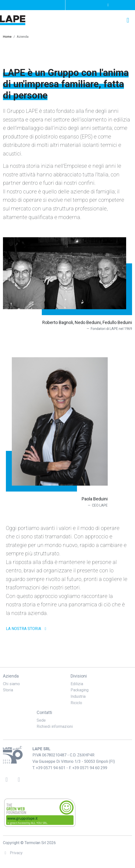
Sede (41, 720)
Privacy (13, 853)
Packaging (80, 690)
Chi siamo (11, 684)
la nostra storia (27, 629)
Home (7, 37)
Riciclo (76, 703)
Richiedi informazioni (55, 726)
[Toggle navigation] (128, 20)
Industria (78, 696)
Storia (8, 690)
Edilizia (77, 684)
